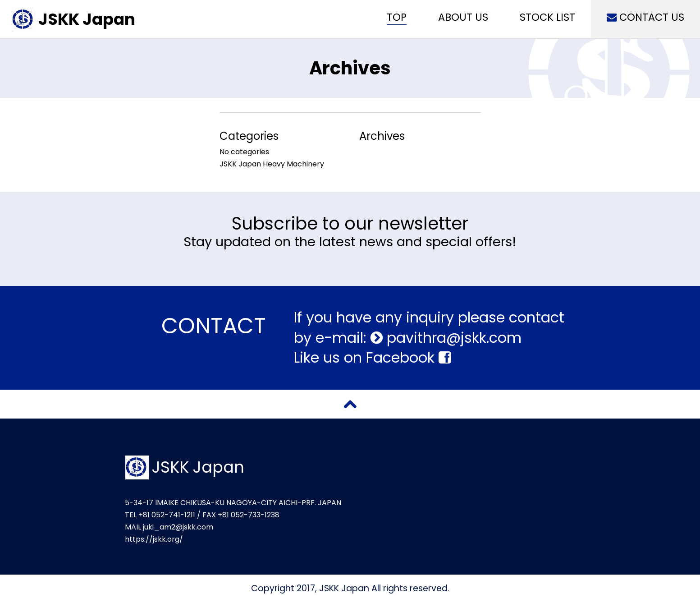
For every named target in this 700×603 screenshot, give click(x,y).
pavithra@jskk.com (452, 338)
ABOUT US (463, 17)
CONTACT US (645, 17)
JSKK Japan (87, 19)
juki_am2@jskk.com (178, 527)
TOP (397, 17)
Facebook (408, 357)
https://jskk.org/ (154, 539)
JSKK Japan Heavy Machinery (272, 164)
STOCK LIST (547, 17)
